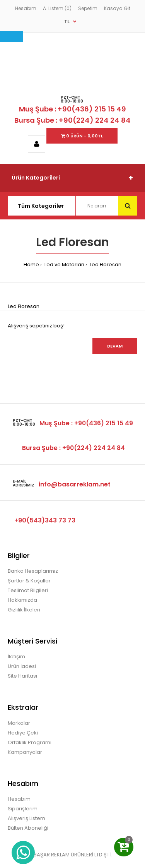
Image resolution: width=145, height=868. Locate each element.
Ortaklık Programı (30, 742)
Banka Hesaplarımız (33, 571)
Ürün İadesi (22, 666)
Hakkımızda (22, 600)
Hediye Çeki (23, 733)
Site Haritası (22, 676)
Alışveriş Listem (26, 818)
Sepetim (88, 8)
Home (31, 265)
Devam (115, 346)
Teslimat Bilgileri (28, 590)
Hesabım (26, 8)
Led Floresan (105, 265)
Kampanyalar (25, 752)
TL (67, 21)
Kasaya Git (117, 8)
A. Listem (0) (57, 8)
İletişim (16, 657)
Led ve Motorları (64, 265)
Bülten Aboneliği (28, 828)
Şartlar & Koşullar (29, 581)
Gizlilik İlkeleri (24, 610)
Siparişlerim (23, 809)
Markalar (19, 723)
